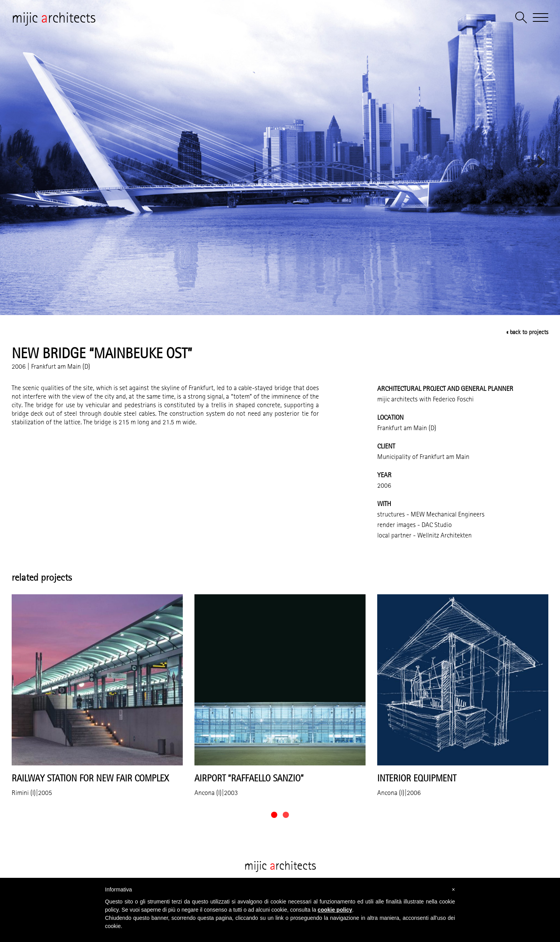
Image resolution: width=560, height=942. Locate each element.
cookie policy (335, 910)
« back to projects (527, 332)
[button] (274, 815)
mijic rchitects (54, 18)
